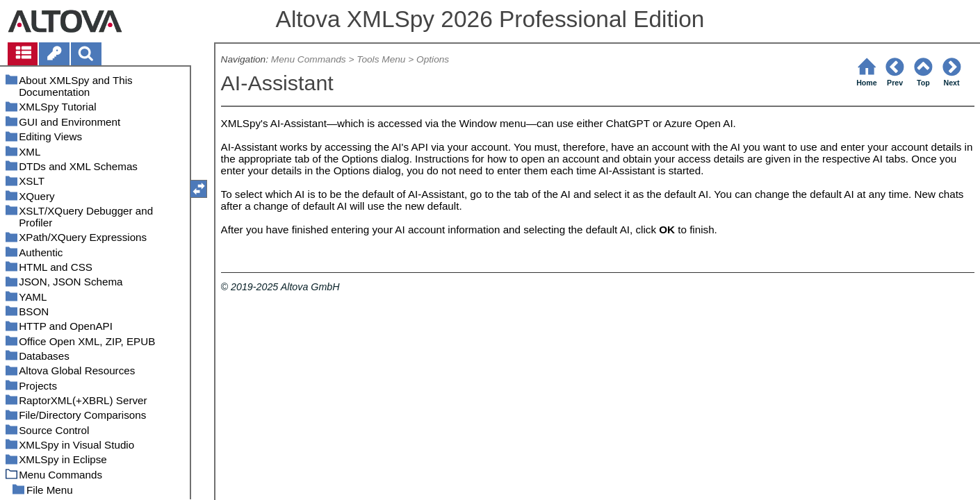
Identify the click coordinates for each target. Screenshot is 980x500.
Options (433, 59)
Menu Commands (309, 59)
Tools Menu (381, 59)
